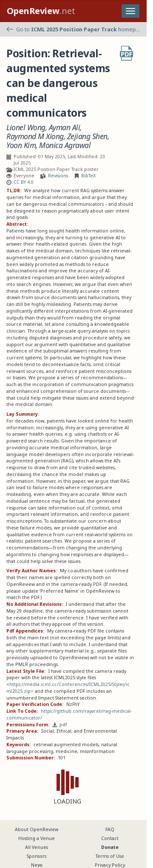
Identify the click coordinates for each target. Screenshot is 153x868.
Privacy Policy (110, 865)
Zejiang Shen (87, 136)
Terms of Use (110, 856)
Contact (110, 838)
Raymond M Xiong (35, 136)
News (37, 865)
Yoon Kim (21, 145)
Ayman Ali (65, 127)
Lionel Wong (26, 127)
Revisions (58, 176)
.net (41, 11)
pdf (60, 725)
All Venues (37, 847)
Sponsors (37, 856)
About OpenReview (37, 829)
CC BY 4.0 (24, 182)
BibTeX (88, 176)
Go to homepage (73, 29)
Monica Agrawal (65, 145)
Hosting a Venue (37, 838)
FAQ (110, 829)
